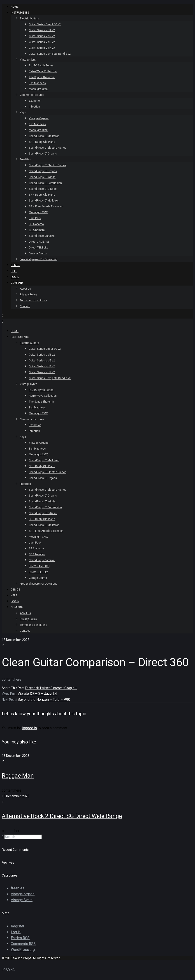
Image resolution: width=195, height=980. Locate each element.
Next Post (9, 700)
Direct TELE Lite (39, 248)
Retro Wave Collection (43, 71)
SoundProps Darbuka (42, 236)
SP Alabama (36, 224)
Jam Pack (35, 218)
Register (18, 926)
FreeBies (25, 159)
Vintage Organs (39, 118)
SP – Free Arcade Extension (46, 206)
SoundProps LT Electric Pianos (48, 148)
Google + (71, 688)
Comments (23, 944)
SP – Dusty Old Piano (42, 142)
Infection (34, 107)
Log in (16, 932)
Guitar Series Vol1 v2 (42, 30)
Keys (23, 113)
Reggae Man (18, 776)
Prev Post (9, 694)
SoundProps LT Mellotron (44, 136)
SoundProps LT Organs (43, 154)
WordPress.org (23, 950)
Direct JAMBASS (39, 242)
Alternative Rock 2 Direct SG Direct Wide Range (62, 816)
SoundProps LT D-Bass (43, 189)
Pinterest (57, 688)
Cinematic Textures (32, 95)
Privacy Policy (28, 295)
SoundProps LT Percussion (45, 183)
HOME (15, 7)
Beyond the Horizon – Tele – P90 (44, 700)
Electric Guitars (29, 19)
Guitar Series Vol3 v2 (42, 42)
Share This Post (13, 688)
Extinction (35, 101)
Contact (25, 306)
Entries (20, 938)
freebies (18, 888)
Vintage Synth (29, 60)
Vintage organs (23, 894)
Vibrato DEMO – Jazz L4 (37, 694)
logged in (29, 728)
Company (17, 283)
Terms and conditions (34, 300)
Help (14, 271)
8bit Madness (37, 83)
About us (25, 289)
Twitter (45, 688)
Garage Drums (38, 253)
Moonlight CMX (38, 89)
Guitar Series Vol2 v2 (42, 36)
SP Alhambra (37, 230)
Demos (15, 265)
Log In (15, 277)
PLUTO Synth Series (41, 66)
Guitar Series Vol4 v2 (42, 48)
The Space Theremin (42, 77)
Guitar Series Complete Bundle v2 (50, 54)
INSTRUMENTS (20, 13)
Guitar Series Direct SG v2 (45, 24)
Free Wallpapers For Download (39, 259)
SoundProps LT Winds (42, 177)
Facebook (32, 688)
